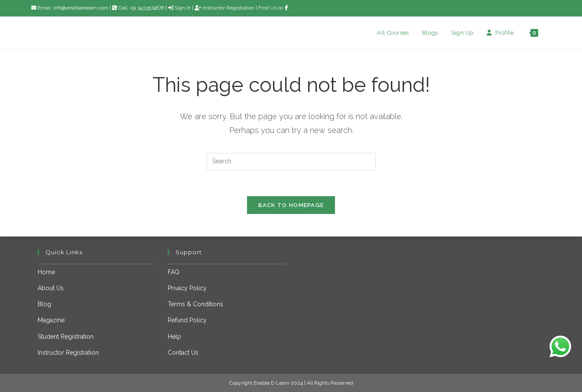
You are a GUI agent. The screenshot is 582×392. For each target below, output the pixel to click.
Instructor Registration (224, 8)
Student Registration (66, 337)
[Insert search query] (291, 162)
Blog (44, 304)
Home (46, 272)
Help (174, 337)
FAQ (174, 272)
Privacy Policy (187, 288)
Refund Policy (187, 320)
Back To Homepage (291, 206)
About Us (51, 288)
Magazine (51, 320)
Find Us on (273, 8)
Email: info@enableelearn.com (70, 8)
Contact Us (183, 353)
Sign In (179, 8)
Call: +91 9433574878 (139, 8)
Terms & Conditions (195, 304)
